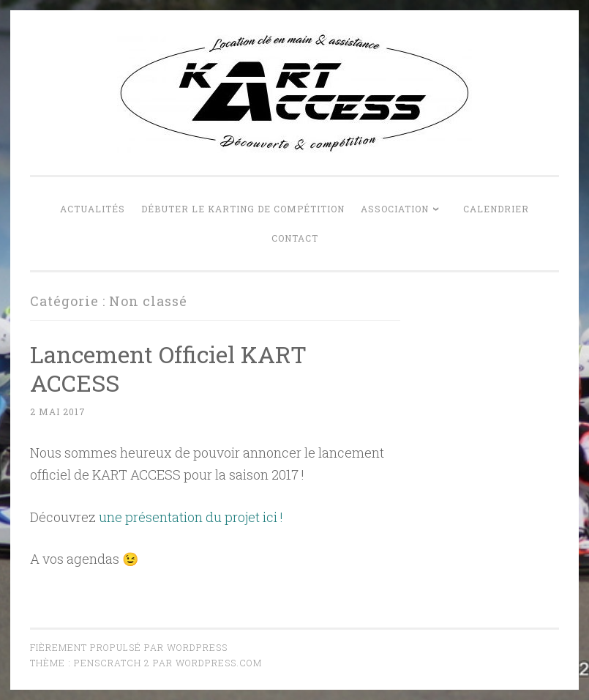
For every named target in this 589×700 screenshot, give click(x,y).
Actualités (93, 209)
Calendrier (496, 209)
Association (395, 209)
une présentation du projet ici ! (191, 517)
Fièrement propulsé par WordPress (129, 647)
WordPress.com (219, 663)
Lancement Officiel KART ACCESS (168, 368)
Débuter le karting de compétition (243, 209)
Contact (295, 238)
